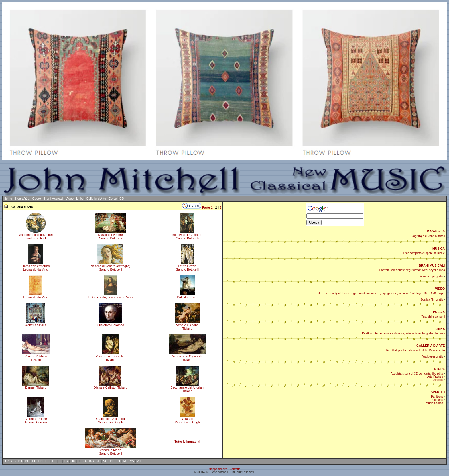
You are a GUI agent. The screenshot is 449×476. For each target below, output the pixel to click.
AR (6, 461)
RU (125, 461)
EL (34, 461)
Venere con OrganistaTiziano (187, 356)
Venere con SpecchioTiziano (111, 356)
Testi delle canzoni (433, 317)
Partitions (437, 397)
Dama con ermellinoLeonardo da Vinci (36, 266)
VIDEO (440, 289)
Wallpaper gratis (433, 357)
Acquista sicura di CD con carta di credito (417, 374)
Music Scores (434, 403)
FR (66, 461)
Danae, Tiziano (36, 386)
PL (112, 461)
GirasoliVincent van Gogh (187, 419)
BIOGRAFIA (436, 231)
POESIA (439, 312)
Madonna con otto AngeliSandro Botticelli (36, 235)
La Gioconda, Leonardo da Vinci (110, 296)
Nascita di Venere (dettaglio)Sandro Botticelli (111, 266)
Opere (37, 199)
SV (132, 461)
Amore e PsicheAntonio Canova (36, 419)
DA (20, 461)
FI (60, 461)
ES (47, 461)
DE (27, 461)
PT (119, 461)
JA (85, 461)
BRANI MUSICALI (432, 265)
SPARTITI (438, 392)
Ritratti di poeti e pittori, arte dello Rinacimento (416, 350)
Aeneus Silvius (36, 324)
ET (54, 461)
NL (98, 461)
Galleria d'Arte (96, 199)
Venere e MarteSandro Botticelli (110, 450)
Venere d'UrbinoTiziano (36, 356)
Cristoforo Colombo (110, 324)
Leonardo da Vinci (36, 296)
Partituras (437, 400)
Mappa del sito (218, 469)
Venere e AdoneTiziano (187, 325)
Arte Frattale (435, 377)
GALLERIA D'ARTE (431, 346)
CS (13, 461)
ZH (139, 461)
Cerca (113, 199)
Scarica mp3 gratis (431, 276)
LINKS (440, 329)
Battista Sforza (187, 296)
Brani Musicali (53, 199)
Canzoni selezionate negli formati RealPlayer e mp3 (412, 270)
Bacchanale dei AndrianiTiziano (187, 388)
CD (122, 199)
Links (80, 199)
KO (92, 461)
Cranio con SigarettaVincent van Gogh (111, 419)
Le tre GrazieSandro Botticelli (187, 266)
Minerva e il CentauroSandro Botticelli (187, 235)
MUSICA (439, 248)
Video (70, 199)
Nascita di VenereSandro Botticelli (111, 235)
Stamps (438, 380)
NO (105, 461)
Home (8, 199)
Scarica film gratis (432, 300)
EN (41, 461)
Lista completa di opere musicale (424, 253)
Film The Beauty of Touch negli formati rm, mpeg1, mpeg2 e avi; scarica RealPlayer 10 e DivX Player (381, 293)
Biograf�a (22, 199)
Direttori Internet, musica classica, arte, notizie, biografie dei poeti (403, 333)
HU (73, 461)
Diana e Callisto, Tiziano (111, 386)
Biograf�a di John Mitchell (428, 236)
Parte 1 (207, 207)
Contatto (235, 469)
